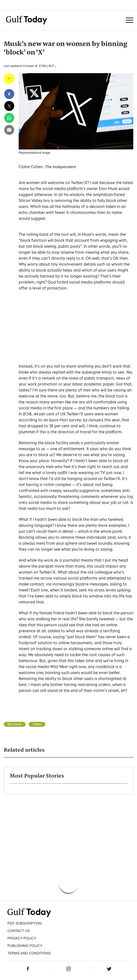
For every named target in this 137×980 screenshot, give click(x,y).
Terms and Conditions (29, 953)
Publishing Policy (25, 946)
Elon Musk (15, 724)
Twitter (37, 724)
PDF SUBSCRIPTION (25, 923)
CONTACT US (19, 931)
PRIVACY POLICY (22, 938)
